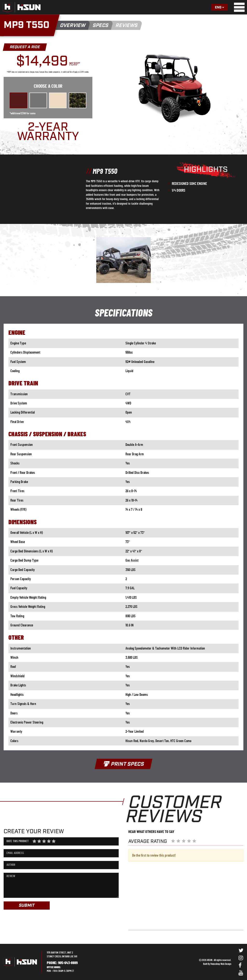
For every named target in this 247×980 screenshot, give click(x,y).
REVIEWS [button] (127, 26)
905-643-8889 (68, 963)
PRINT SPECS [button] (124, 764)
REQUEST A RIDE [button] (25, 47)
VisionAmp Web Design (221, 964)
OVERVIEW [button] (73, 26)
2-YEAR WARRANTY (48, 132)
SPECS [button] (101, 26)
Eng (220, 7)
